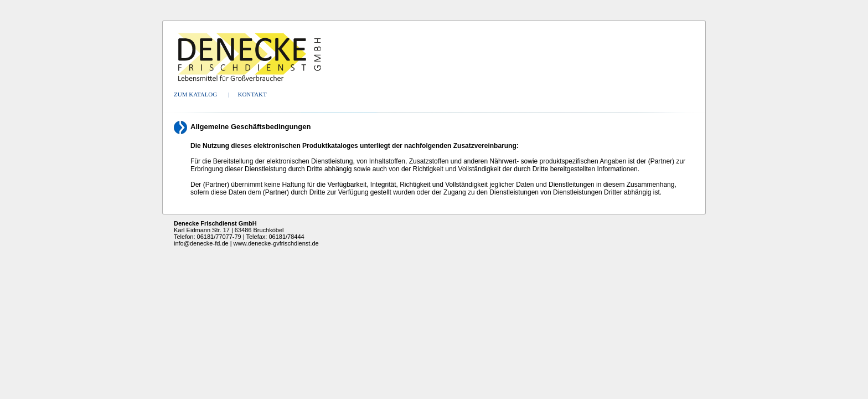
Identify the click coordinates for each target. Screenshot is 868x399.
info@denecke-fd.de (201, 243)
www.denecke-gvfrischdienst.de (276, 243)
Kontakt (252, 94)
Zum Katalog (195, 94)
